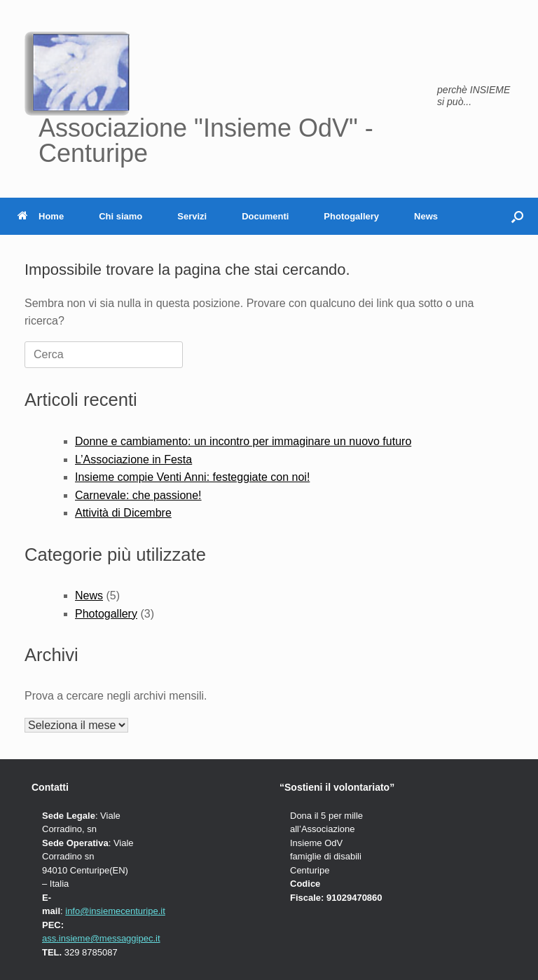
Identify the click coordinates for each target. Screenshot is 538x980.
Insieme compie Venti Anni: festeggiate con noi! (192, 477)
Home (41, 216)
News (426, 216)
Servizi (192, 216)
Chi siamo (120, 216)
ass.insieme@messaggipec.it (101, 938)
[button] (517, 216)
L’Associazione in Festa (133, 460)
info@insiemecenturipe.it (115, 911)
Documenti (265, 216)
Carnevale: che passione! (138, 495)
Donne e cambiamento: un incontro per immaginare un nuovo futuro (243, 441)
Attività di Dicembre (123, 513)
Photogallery (351, 216)
